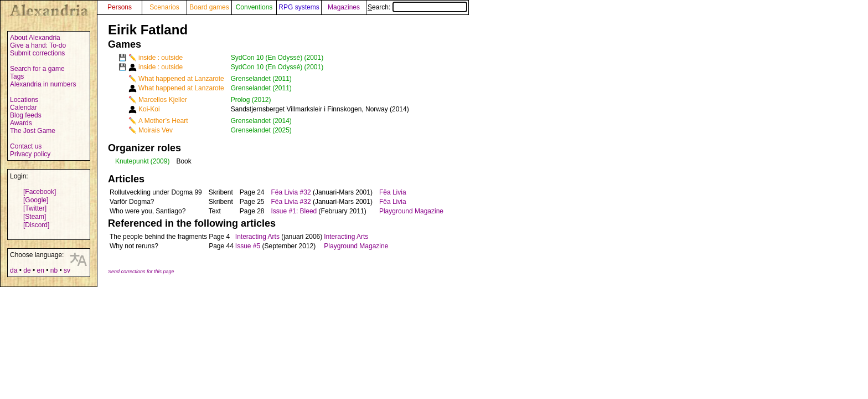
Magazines (344, 7)
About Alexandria (35, 38)
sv (67, 270)
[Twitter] (35, 208)
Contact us (26, 146)
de (27, 270)
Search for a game (37, 69)
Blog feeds (26, 115)
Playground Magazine (411, 211)
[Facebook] (40, 192)
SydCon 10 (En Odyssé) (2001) (277, 58)
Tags (17, 76)
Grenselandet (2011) (261, 79)
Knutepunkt (132, 161)
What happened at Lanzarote (181, 79)
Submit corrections (37, 53)
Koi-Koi (149, 109)
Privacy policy (30, 154)
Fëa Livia (393, 192)
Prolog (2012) (251, 100)
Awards (21, 123)
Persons (120, 7)
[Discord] (36, 225)
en (40, 270)
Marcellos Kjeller (163, 100)
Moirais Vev (156, 130)
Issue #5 (248, 246)
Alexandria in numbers (43, 84)
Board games (209, 7)
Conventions (254, 7)
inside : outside (161, 58)
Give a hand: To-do (38, 45)
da (14, 270)
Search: (417, 7)
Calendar (24, 108)
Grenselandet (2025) (261, 130)
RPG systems (299, 7)
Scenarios (164, 7)
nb (54, 270)
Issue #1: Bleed (294, 211)
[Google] (36, 200)
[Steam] (35, 217)
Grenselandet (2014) (261, 121)
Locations (24, 100)
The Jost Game (33, 131)
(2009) (160, 161)
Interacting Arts (257, 237)
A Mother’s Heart (163, 121)
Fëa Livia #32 (291, 192)
